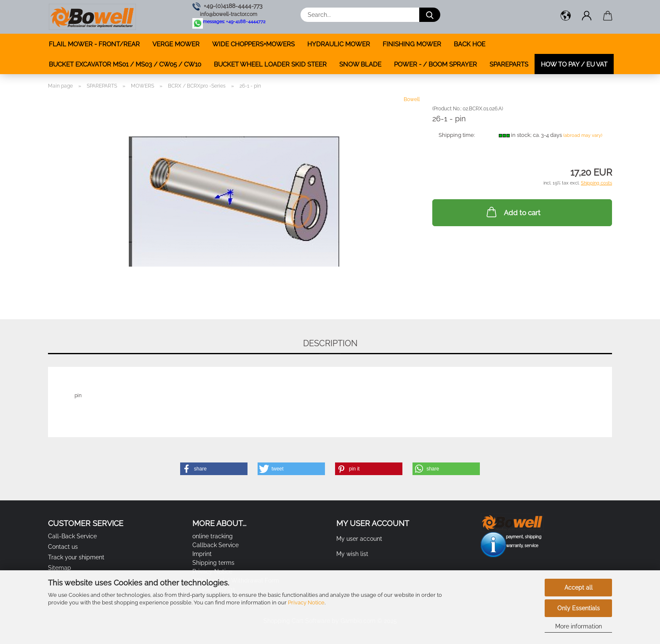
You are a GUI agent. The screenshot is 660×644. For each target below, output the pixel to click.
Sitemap (60, 568)
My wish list (352, 554)
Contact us (63, 547)
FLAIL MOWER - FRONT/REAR (94, 44)
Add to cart (513, 212)
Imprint (202, 554)
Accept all (579, 588)
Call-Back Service (72, 536)
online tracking (213, 536)
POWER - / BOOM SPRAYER (435, 64)
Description (330, 343)
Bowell (412, 99)
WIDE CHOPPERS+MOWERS (253, 44)
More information (579, 626)
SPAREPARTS (509, 64)
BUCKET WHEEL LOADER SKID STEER (270, 64)
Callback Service (216, 545)
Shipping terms (213, 563)
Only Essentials (579, 608)
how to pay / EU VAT (574, 64)
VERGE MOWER (176, 44)
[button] (566, 17)
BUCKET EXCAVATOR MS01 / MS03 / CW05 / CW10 (125, 64)
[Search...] (430, 15)
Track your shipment (76, 557)
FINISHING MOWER (412, 44)
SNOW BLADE (360, 64)
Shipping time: (457, 135)
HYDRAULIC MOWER (339, 44)
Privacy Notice (306, 603)
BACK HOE (470, 44)
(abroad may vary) (583, 135)
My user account (359, 539)
